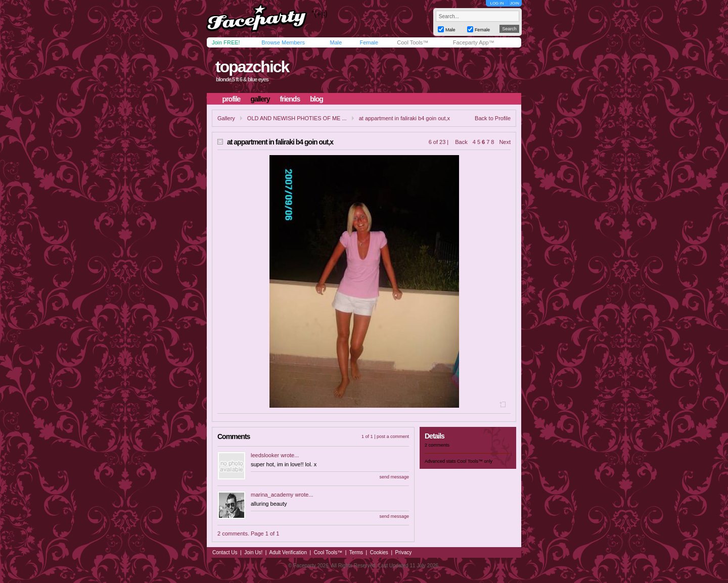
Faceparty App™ (474, 42)
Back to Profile (493, 118)
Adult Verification (288, 552)
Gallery (226, 118)
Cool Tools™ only (475, 461)
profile (232, 99)
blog (316, 99)
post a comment (393, 436)
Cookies (379, 552)
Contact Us (225, 552)
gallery (260, 99)
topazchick (252, 67)
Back (461, 142)
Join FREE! (226, 42)
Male (336, 42)
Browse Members (283, 42)
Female (369, 42)
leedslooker (265, 455)
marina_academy (272, 495)
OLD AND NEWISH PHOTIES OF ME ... (297, 118)
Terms (356, 552)
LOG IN (497, 3)
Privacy (404, 552)
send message (394, 477)
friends (290, 99)
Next (505, 142)
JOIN (515, 3)
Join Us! (253, 552)
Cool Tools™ (413, 42)
